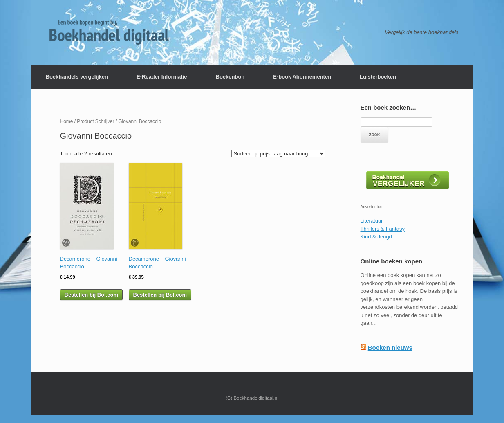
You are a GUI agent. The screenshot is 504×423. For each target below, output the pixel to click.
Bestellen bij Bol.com (91, 295)
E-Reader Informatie (162, 77)
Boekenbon (230, 77)
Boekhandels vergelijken (77, 77)
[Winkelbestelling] (278, 154)
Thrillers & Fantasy (383, 229)
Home (67, 122)
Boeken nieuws (390, 348)
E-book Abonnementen (302, 77)
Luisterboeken (378, 77)
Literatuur (372, 221)
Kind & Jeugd (376, 237)
